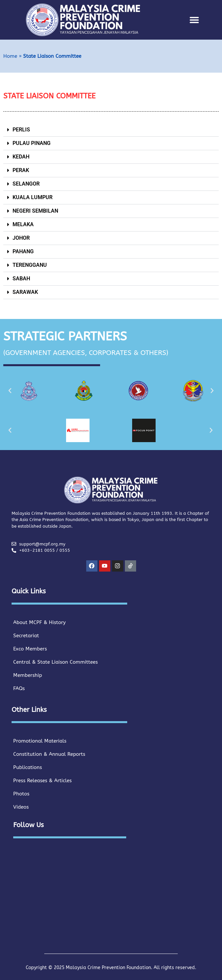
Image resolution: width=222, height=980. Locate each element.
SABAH (21, 279)
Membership (28, 675)
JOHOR (21, 238)
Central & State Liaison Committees (55, 662)
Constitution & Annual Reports (49, 754)
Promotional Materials (40, 741)
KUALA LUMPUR (33, 197)
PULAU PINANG (32, 143)
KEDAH (21, 157)
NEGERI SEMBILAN (35, 211)
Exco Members (30, 649)
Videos (21, 807)
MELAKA (23, 224)
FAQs (19, 688)
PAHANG (23, 251)
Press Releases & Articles (42, 781)
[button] (194, 20)
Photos (21, 794)
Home (10, 56)
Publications (28, 767)
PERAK (21, 170)
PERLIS (21, 130)
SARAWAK (25, 292)
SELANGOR (26, 184)
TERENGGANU (30, 265)
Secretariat (26, 636)
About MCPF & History (39, 622)
